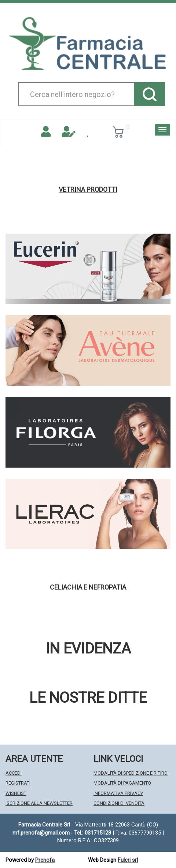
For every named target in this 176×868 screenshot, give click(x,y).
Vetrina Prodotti (88, 190)
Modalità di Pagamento (122, 783)
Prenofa (45, 860)
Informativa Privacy (118, 793)
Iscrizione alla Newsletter (39, 803)
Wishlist (16, 793)
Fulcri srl (128, 860)
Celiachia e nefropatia (88, 587)
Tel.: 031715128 (93, 833)
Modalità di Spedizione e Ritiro (131, 773)
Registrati (18, 783)
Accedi (14, 773)
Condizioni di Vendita (119, 803)
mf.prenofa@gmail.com (41, 833)
